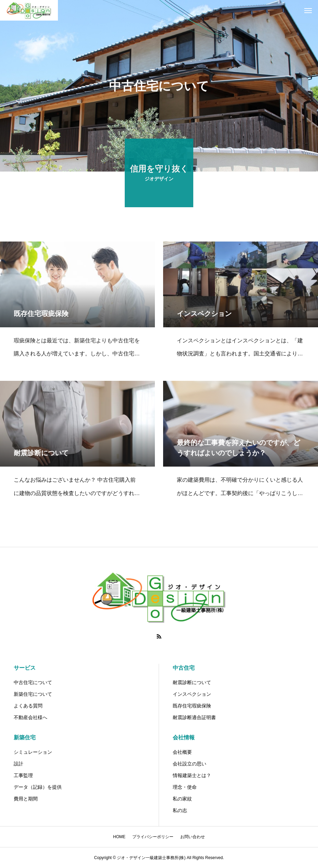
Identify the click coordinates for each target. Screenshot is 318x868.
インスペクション (192, 694)
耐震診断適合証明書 (194, 717)
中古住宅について (33, 682)
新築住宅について (33, 694)
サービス (25, 668)
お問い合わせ (193, 837)
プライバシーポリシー (153, 837)
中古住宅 (184, 668)
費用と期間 (26, 799)
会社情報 (184, 737)
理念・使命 (185, 787)
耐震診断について (192, 682)
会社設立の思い (189, 764)
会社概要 (182, 752)
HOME (119, 837)
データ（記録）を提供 (38, 787)
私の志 (180, 810)
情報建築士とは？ (192, 775)
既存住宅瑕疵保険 (192, 706)
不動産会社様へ (30, 717)
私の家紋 (182, 799)
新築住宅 (25, 737)
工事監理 (23, 775)
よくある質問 (28, 706)
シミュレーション (33, 752)
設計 (19, 764)
